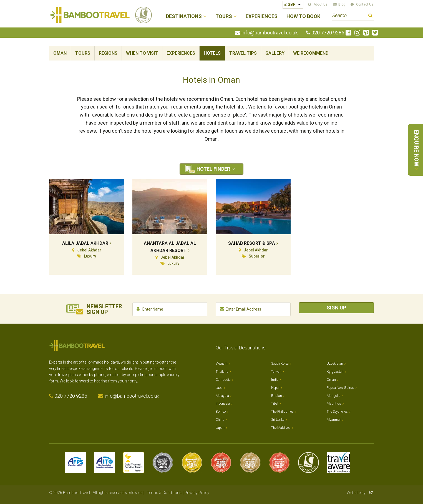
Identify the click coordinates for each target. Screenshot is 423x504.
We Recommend (311, 53)
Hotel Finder (213, 169)
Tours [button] (224, 17)
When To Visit (142, 53)
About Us (321, 4)
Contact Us (365, 4)
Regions (108, 53)
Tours (83, 53)
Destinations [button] (184, 17)
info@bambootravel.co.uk (270, 33)
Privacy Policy (197, 493)
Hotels (212, 53)
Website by (360, 493)
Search (370, 16)
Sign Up (336, 308)
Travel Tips (243, 53)
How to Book (303, 17)
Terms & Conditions (164, 493)
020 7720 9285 (328, 33)
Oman (60, 53)
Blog (342, 4)
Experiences (262, 17)
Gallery (275, 53)
